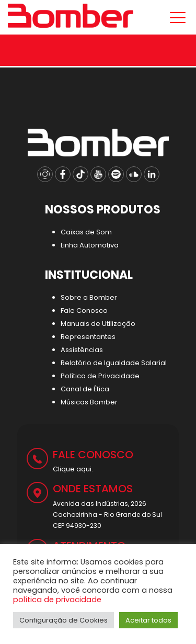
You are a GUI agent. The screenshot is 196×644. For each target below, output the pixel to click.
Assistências (82, 350)
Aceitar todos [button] (148, 620)
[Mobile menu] (176, 18)
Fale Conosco (84, 310)
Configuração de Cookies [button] (64, 620)
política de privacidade (57, 600)
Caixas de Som (86, 232)
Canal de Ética (85, 389)
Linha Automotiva (90, 245)
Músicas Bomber (89, 402)
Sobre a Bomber (89, 297)
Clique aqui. (73, 469)
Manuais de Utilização (98, 324)
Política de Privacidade (100, 376)
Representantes (88, 337)
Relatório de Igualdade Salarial (114, 363)
